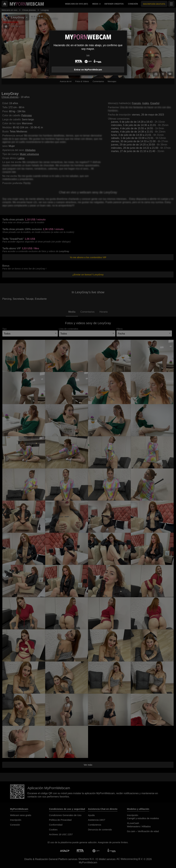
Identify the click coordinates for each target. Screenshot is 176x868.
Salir (88, 55)
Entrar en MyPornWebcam (88, 70)
